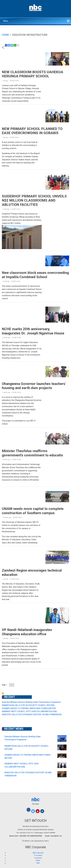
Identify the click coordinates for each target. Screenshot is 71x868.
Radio (38, 860)
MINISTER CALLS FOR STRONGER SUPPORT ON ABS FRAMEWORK (32, 715)
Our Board (38, 858)
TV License (38, 855)
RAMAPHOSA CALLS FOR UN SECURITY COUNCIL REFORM (28, 705)
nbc (35, 800)
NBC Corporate (38, 853)
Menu (6, 21)
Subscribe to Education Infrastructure (3, 693)
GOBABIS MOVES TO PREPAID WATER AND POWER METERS (29, 708)
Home (5, 35)
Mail (38, 863)
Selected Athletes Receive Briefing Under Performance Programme (31, 702)
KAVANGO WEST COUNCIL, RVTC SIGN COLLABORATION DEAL (30, 711)
